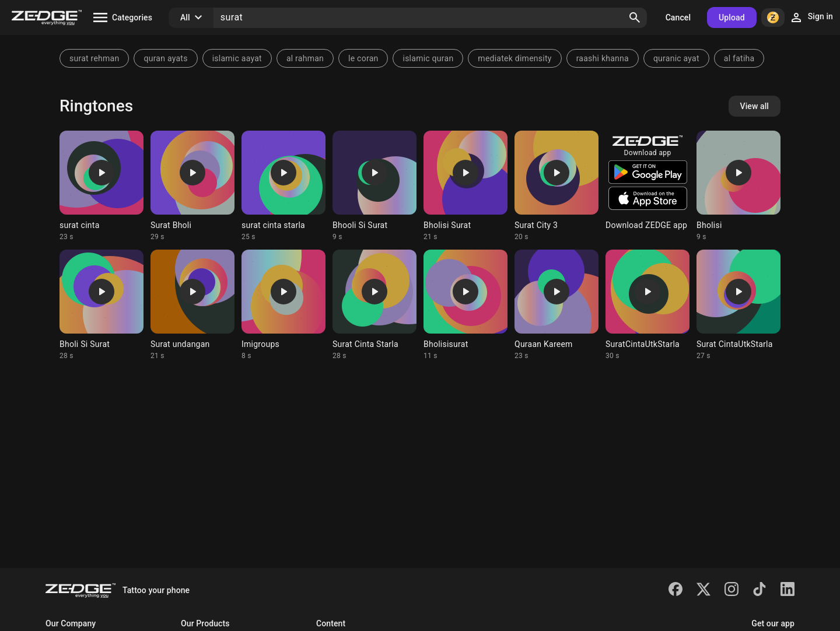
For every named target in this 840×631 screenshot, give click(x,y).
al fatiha (739, 58)
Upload (732, 17)
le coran (363, 58)
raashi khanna (603, 58)
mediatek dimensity (514, 58)
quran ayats (165, 58)
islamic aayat (237, 58)
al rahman (305, 58)
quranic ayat (676, 58)
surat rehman (94, 58)
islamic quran (428, 58)
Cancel (678, 17)
